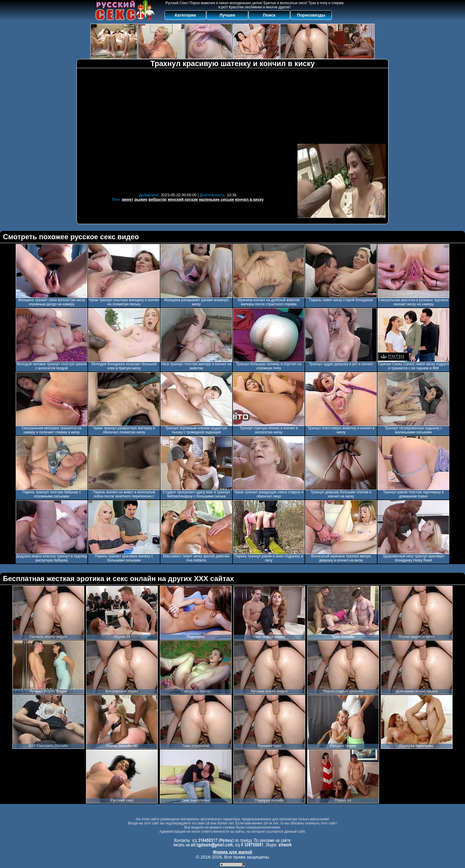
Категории (185, 15)
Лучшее (227, 15)
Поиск (269, 15)
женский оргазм (183, 199)
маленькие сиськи (216, 199)
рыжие (141, 199)
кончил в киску (249, 199)
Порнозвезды (311, 15)
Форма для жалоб (232, 852)
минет (128, 199)
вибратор (157, 199)
